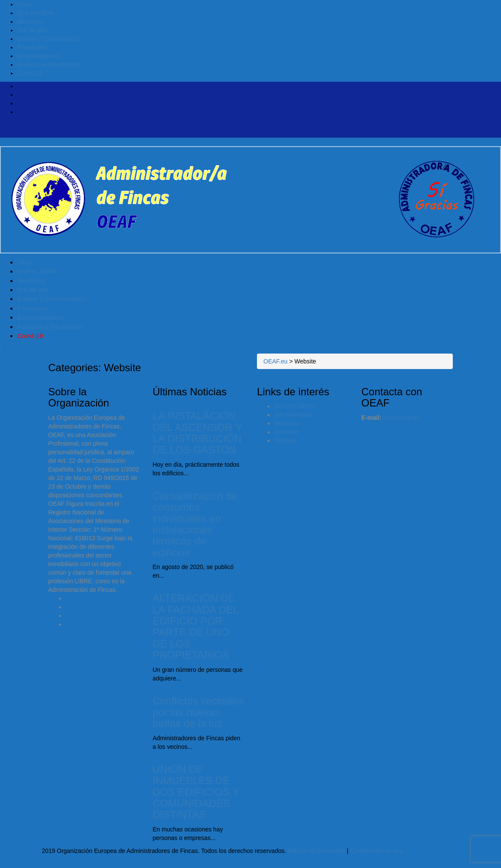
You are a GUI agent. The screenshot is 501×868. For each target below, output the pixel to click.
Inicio (24, 4)
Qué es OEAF (36, 13)
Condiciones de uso (376, 851)
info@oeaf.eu (401, 418)
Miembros (30, 22)
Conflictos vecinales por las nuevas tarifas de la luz (198, 712)
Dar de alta (32, 30)
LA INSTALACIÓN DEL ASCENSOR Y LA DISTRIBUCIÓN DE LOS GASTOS (198, 433)
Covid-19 (29, 73)
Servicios (286, 423)
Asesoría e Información (48, 65)
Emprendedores (39, 56)
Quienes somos (295, 406)
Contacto (286, 432)
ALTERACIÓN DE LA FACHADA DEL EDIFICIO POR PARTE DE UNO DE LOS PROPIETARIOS (196, 626)
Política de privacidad (317, 851)
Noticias (285, 440)
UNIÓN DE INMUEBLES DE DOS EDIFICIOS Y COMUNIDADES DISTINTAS (196, 792)
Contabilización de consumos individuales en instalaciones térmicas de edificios (195, 524)
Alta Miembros (293, 415)
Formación (31, 47)
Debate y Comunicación (49, 39)
